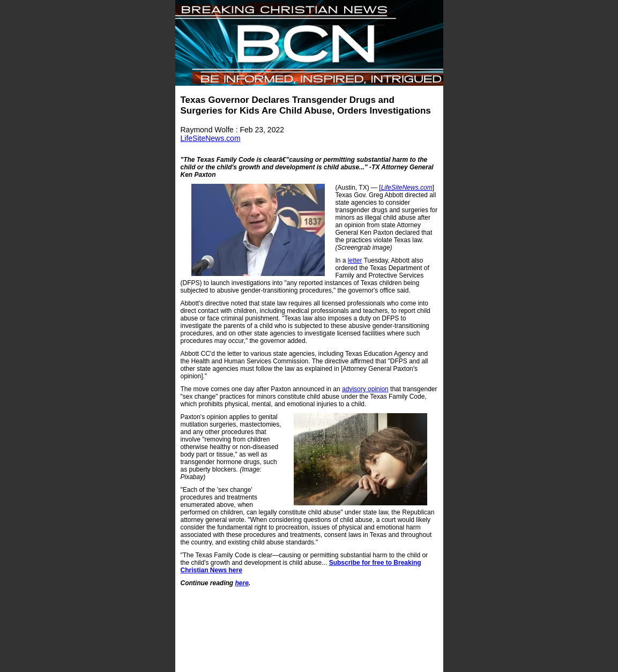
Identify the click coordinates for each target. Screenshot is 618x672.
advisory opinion (365, 389)
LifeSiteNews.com (211, 138)
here (242, 583)
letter (355, 260)
